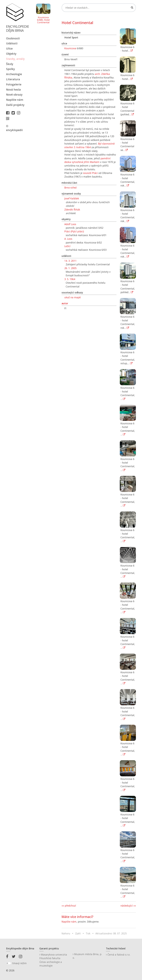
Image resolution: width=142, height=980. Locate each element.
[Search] (99, 8)
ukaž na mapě (73, 297)
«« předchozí (69, 906)
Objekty (11, 54)
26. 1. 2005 (70, 268)
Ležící (67, 246)
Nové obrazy (14, 95)
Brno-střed (70, 188)
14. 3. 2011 (70, 261)
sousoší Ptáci (90, 173)
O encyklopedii (14, 128)
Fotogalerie (14, 84)
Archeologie (14, 74)
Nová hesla (13, 90)
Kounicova (70, 48)
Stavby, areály (15, 59)
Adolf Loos (70, 224)
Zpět (78, 933)
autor (65, 303)
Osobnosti (13, 38)
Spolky (10, 69)
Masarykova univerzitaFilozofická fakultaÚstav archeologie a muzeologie (53, 960)
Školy (10, 64)
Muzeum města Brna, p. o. (87, 956)
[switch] (9, 963)
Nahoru (66, 933)
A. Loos (68, 239)
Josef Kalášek (72, 198)
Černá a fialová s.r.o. (118, 955)
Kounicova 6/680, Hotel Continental (43, 20)
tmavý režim (19, 963)
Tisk (88, 933)
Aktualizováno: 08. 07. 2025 (111, 933)
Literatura (13, 79)
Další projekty (15, 105)
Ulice (9, 48)
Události (12, 43)
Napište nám (15, 100)
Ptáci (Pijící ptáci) (74, 231)
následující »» (128, 906)
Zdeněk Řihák (72, 210)
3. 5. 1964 (70, 279)
